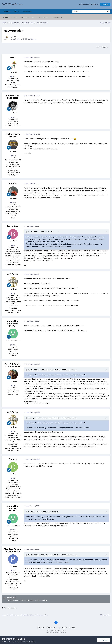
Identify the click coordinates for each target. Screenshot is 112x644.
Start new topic (102, 47)
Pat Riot (13, 184)
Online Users (44, 17)
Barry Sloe (13, 226)
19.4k (13, 156)
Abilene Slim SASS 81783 (13, 97)
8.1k (13, 386)
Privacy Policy (51, 627)
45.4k (13, 203)
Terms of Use (31, 641)
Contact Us (63, 627)
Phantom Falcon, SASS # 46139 (13, 550)
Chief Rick (13, 274)
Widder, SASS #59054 (13, 136)
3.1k (13, 293)
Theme (40, 627)
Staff (34, 17)
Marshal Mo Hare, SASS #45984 (13, 323)
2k (13, 245)
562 (13, 571)
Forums (5, 17)
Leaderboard (57, 17)
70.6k (13, 345)
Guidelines (24, 17)
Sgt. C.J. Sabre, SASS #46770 (13, 365)
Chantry (13, 459)
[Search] (84, 12)
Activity (16, 12)
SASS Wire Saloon (30, 39)
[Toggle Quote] (27, 232)
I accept (104, 640)
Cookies (72, 627)
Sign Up (105, 4)
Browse (7, 13)
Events (14, 17)
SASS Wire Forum (12, 4)
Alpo (14, 37)
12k (13, 117)
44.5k (13, 76)
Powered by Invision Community (56, 632)
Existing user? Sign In (89, 4)
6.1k (13, 478)
